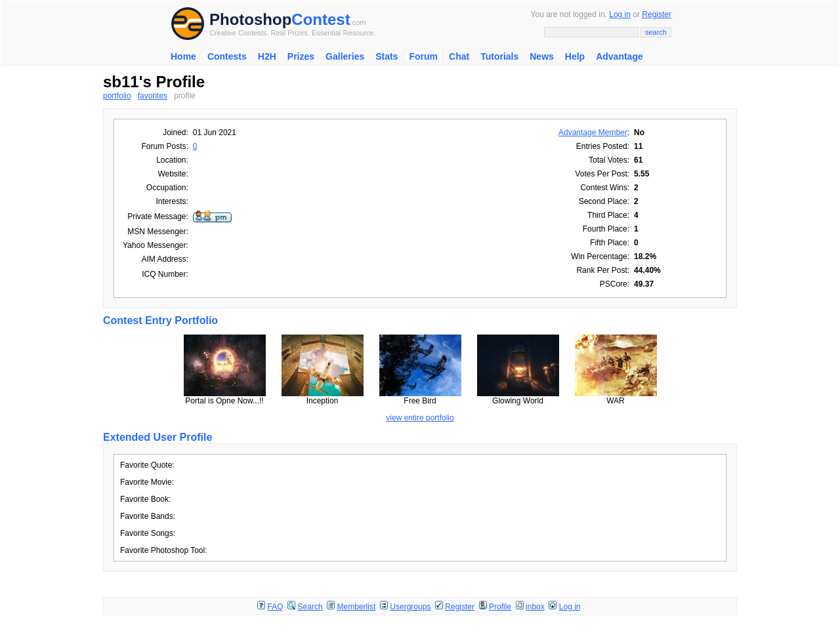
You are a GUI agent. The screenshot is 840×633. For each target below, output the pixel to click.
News (542, 56)
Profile (500, 607)
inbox (535, 607)
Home (183, 56)
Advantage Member (593, 133)
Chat (459, 56)
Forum (423, 56)
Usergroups (410, 607)
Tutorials (499, 56)
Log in (620, 14)
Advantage (619, 56)
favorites (153, 96)
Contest (321, 19)
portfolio (117, 96)
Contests (227, 56)
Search (310, 607)
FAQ (276, 607)
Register (657, 14)
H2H (267, 56)
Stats (387, 56)
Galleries (345, 56)
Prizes (301, 56)
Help (575, 56)
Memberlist (357, 607)
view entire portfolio (420, 418)
